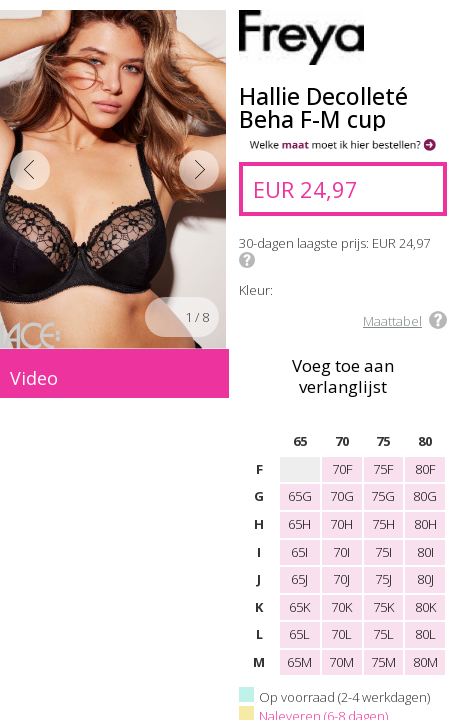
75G (383, 496)
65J (299, 579)
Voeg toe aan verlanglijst (343, 375)
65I (299, 552)
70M (341, 662)
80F (425, 469)
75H (383, 524)
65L (299, 634)
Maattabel (392, 321)
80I (425, 552)
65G (300, 496)
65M (299, 662)
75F (383, 469)
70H (341, 524)
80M (425, 662)
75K (383, 607)
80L (425, 634)
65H (299, 524)
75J (383, 579)
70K (341, 607)
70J (341, 579)
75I (383, 552)
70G (342, 496)
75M (383, 662)
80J (425, 579)
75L (383, 634)
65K (299, 607)
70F (342, 469)
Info (247, 260)
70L (341, 634)
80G (425, 496)
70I (341, 552)
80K (425, 607)
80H (425, 524)
